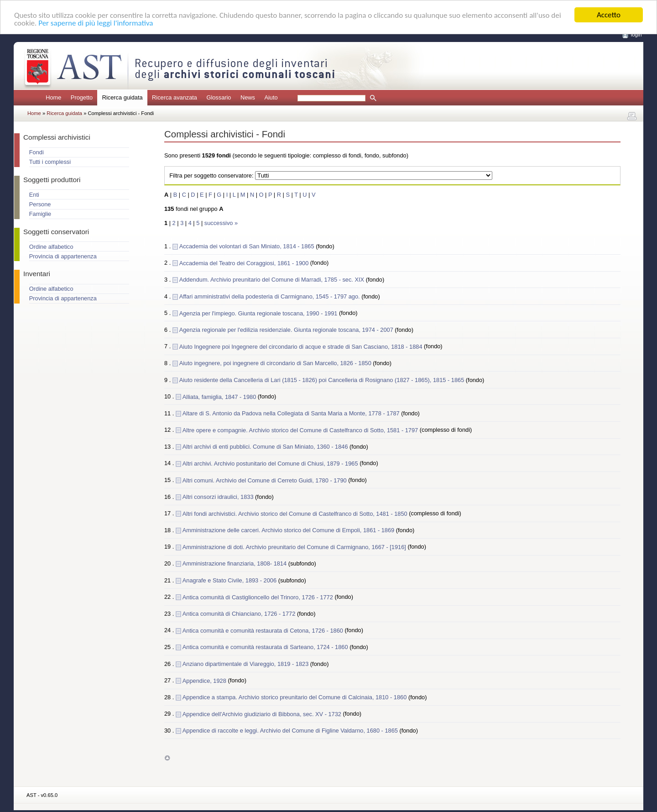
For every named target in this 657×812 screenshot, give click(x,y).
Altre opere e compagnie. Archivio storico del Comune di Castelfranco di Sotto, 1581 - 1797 (301, 430)
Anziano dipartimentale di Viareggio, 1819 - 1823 (246, 664)
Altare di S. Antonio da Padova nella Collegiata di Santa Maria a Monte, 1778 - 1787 (292, 413)
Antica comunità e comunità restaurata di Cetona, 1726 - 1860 (264, 630)
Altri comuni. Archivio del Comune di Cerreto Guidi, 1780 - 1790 (265, 480)
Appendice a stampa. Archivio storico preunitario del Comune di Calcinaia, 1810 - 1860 (295, 697)
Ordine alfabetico (51, 247)
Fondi (36, 152)
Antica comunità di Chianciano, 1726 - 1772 (240, 614)
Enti (34, 195)
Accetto (609, 15)
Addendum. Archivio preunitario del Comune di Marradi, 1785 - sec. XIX (273, 280)
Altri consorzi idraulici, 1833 (219, 497)
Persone (40, 204)
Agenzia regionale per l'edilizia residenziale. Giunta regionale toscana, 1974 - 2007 (287, 330)
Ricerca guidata (65, 113)
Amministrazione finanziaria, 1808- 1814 (235, 563)
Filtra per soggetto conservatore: (211, 175)
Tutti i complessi (50, 162)
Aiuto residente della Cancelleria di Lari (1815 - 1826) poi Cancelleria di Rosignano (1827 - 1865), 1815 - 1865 (323, 380)
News (248, 97)
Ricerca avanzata (175, 97)
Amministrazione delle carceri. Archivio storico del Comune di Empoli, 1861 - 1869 (289, 530)
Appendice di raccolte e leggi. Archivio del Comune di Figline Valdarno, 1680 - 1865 (291, 731)
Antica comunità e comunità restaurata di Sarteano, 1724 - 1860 (266, 647)
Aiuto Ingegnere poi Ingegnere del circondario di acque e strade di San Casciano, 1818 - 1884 (302, 346)
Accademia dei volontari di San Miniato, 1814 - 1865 (248, 246)
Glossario (219, 97)
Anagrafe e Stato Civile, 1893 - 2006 (230, 580)
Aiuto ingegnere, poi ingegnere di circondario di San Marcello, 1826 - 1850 (276, 363)
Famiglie (40, 214)
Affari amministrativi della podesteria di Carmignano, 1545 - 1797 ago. (271, 296)
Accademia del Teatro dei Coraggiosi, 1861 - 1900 (245, 263)
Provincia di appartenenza (63, 256)
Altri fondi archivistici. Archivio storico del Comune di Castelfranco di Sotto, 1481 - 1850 (296, 513)
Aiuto (271, 97)
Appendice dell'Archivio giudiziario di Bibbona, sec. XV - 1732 (263, 714)
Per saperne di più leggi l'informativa (96, 23)
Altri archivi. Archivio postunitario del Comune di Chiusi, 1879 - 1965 (271, 463)
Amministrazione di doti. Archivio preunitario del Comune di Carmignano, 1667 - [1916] (295, 547)
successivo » (221, 223)
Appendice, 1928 (205, 680)
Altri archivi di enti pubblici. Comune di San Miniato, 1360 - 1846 (266, 447)
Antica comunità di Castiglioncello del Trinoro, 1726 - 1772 (259, 597)
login (636, 35)
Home (53, 97)
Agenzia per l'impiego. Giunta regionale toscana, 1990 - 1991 (259, 313)
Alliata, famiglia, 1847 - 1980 (220, 396)
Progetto (82, 97)
